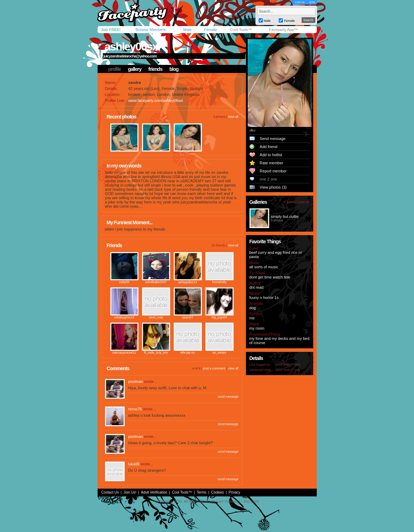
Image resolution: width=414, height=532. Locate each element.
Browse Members (151, 30)
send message (228, 397)
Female (211, 30)
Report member (273, 171)
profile (115, 69)
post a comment (214, 368)
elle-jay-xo (188, 353)
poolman (136, 381)
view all (233, 117)
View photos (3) (273, 187)
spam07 (187, 317)
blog (174, 69)
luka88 (134, 464)
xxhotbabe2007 (156, 282)
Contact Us (110, 492)
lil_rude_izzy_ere (156, 353)
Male (187, 30)
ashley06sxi (132, 47)
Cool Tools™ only (288, 365)
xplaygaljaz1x (187, 282)
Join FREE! (111, 30)
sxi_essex (220, 353)
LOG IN (300, 2)
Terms (201, 492)
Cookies (217, 492)
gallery (135, 69)
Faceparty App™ (283, 30)
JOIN (312, 2)
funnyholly (219, 282)
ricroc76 (135, 409)
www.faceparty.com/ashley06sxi (156, 100)
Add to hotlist (271, 155)
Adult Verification (154, 492)
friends (155, 69)
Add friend (268, 147)
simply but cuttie (285, 216)
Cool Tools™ (241, 30)
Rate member (271, 163)
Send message (273, 139)
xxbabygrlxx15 (124, 317)
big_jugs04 (220, 317)
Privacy (234, 492)
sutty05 (124, 282)
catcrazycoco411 (124, 353)
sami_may (156, 317)
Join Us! (130, 492)
